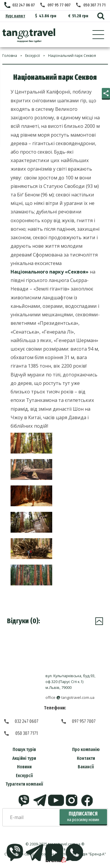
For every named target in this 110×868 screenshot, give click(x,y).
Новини (24, 767)
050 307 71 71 (94, 5)
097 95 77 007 (59, 5)
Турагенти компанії (24, 784)
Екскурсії (24, 776)
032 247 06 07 (24, 5)
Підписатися (83, 817)
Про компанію (86, 749)
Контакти (86, 758)
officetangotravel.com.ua (70, 698)
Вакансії (86, 767)
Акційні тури (24, 758)
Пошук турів (24, 749)
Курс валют (15, 16)
